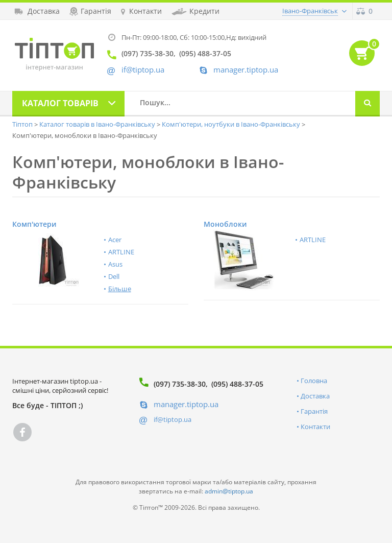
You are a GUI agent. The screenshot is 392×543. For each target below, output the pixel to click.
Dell (114, 276)
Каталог (60, 103)
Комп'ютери (34, 224)
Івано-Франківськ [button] (310, 11)
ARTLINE (121, 252)
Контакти (315, 427)
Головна (314, 381)
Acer (115, 240)
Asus (115, 264)
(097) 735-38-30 (180, 384)
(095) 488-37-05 (237, 384)
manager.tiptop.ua (246, 70)
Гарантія (314, 411)
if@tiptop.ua (173, 419)
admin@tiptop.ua (229, 491)
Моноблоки (225, 224)
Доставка (315, 396)
